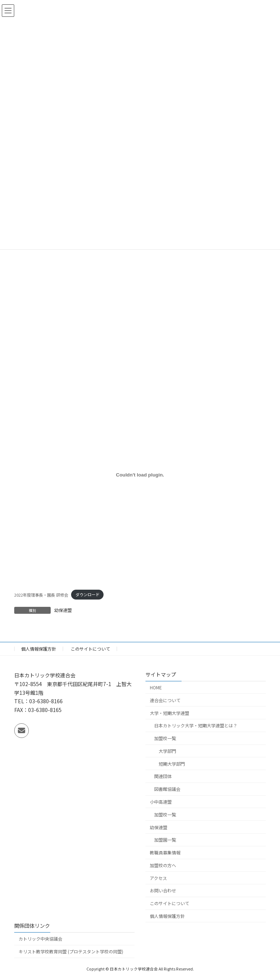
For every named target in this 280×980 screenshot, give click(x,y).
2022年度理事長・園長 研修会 (41, 594)
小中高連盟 (161, 802)
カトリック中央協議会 (40, 939)
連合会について (165, 700)
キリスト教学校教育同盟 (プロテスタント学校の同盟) (71, 952)
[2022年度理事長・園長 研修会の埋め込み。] (140, 475)
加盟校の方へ (163, 865)
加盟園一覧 (165, 840)
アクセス (158, 878)
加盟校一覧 (165, 738)
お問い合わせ (163, 891)
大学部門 (167, 751)
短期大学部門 (172, 764)
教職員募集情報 (165, 853)
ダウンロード (87, 594)
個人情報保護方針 (39, 649)
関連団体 (163, 776)
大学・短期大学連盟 (170, 713)
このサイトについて (90, 649)
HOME (156, 687)
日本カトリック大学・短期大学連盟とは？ (196, 726)
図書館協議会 (167, 789)
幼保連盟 (63, 610)
